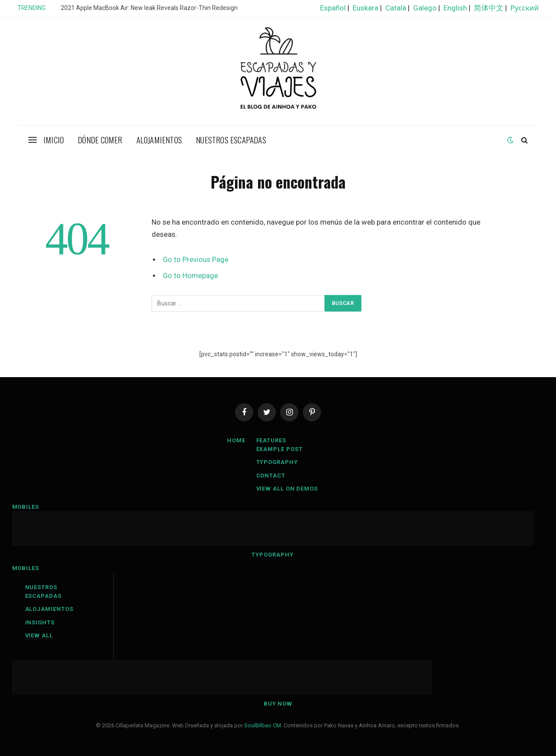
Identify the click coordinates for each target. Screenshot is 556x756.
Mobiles (26, 507)
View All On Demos (287, 489)
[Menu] (33, 140)
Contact (271, 476)
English (455, 8)
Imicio (54, 139)
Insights (40, 622)
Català (396, 8)
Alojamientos (159, 139)
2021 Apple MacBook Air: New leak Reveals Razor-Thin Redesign (149, 8)
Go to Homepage (190, 276)
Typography (277, 462)
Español (333, 8)
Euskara (366, 8)
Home (236, 440)
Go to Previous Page (196, 260)
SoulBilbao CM (263, 725)
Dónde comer (100, 139)
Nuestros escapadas (231, 139)
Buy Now (278, 704)
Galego (425, 8)
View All (39, 635)
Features (271, 440)
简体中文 (489, 8)
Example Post (280, 449)
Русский (525, 8)
